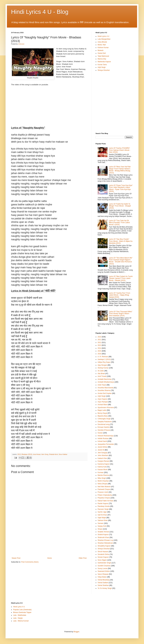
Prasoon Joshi (103, 492)
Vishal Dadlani (103, 583)
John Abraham (103, 455)
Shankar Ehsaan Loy (105, 540)
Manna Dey (102, 59)
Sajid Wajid (102, 518)
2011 (99, 340)
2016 (99, 354)
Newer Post (16, 558)
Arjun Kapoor (102, 399)
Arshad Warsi (103, 405)
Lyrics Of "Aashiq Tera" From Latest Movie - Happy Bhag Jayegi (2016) (120, 295)
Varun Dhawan (103, 574)
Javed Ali (101, 450)
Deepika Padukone (105, 422)
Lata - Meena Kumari (21, 621)
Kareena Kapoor (104, 464)
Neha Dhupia (102, 484)
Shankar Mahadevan (105, 543)
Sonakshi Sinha (103, 554)
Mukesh (101, 50)
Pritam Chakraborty (105, 495)
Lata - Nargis (18, 618)
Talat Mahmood (103, 56)
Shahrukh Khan (103, 537)
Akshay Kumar (103, 368)
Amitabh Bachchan (105, 379)
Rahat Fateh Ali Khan (105, 501)
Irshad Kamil (102, 441)
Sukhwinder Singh (104, 563)
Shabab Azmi (54, 454)
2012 (99, 343)
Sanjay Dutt (102, 526)
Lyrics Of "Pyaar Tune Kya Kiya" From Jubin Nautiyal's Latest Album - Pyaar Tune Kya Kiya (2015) (121, 188)
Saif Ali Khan (102, 515)
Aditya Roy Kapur (104, 362)
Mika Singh (102, 478)
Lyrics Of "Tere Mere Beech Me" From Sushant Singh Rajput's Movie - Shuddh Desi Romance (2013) (121, 261)
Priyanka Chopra (104, 498)
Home (50, 558)
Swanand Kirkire (104, 571)
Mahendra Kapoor (104, 62)
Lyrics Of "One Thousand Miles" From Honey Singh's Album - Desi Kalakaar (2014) (121, 314)
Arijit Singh (102, 67)
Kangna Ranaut (103, 461)
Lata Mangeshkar (104, 39)
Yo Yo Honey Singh (105, 588)
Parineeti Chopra (104, 489)
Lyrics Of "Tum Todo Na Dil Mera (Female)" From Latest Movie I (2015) (119, 223)
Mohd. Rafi (102, 45)
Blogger (76, 632)
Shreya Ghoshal (104, 70)
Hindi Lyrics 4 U (103, 36)
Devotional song (104, 424)
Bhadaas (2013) (27, 454)
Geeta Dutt (102, 53)
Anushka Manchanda (105, 388)
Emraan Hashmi (104, 427)
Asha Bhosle (102, 42)
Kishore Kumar (103, 48)
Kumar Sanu (102, 65)
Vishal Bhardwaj (104, 580)
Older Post (83, 558)
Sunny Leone (103, 568)
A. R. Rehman (103, 357)
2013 (19, 454)
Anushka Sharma (104, 390)
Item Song (45, 454)
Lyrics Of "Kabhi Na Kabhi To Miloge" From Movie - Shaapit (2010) (120, 206)
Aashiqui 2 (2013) (104, 359)
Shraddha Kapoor (104, 546)
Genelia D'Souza (104, 430)
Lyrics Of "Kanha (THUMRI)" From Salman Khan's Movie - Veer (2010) (120, 150)
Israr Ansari (37, 454)
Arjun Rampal (103, 402)
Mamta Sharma (103, 475)
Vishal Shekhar (103, 585)
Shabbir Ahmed (103, 532)
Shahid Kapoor (103, 535)
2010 (99, 337)
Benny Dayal (102, 413)
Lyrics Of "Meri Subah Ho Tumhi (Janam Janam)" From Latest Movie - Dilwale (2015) (121, 278)
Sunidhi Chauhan (104, 566)
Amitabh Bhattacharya (106, 382)
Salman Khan (103, 520)
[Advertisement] (49, 545)
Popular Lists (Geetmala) (22, 610)
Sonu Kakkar (63, 454)
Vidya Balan (102, 577)
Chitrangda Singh (104, 419)
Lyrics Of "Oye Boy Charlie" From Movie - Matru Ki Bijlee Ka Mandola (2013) (121, 241)
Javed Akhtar (102, 447)
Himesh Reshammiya (106, 436)
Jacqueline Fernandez (106, 444)
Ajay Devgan (102, 365)
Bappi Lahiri (102, 410)
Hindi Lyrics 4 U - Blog (40, 12)
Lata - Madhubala (20, 615)
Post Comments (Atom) (30, 562)
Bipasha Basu (103, 416)
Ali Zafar (101, 371)
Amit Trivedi (102, 376)
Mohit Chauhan (103, 481)
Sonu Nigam (102, 560)
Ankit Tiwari (102, 385)
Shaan (100, 529)
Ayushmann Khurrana (106, 407)
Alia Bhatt (101, 374)
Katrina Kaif (102, 467)
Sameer (101, 523)
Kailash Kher (102, 458)
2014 (99, 348)
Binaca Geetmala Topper (22, 612)
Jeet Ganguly (103, 453)
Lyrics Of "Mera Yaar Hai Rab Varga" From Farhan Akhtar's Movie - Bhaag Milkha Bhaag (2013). (120, 170)
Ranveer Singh (103, 509)
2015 (99, 351)
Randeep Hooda (104, 506)
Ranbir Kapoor (103, 504)
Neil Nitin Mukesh (104, 487)
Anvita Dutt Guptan (105, 393)
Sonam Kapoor (103, 557)
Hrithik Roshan (103, 439)
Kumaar (101, 472)
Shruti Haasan (103, 552)
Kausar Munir (103, 470)
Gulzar (100, 433)
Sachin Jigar (102, 512)
